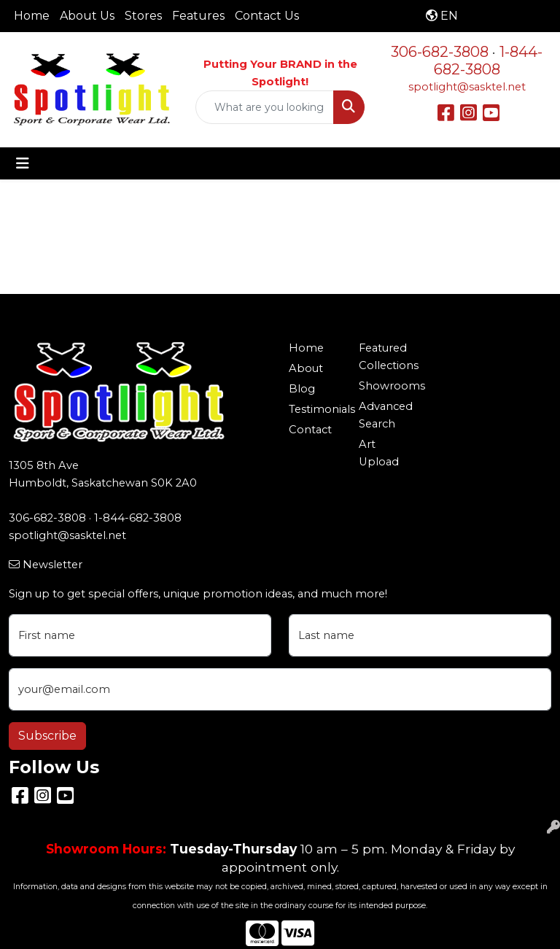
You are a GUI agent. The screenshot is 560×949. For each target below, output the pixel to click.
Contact (310, 430)
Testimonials (315, 409)
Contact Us (267, 16)
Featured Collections (385, 357)
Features (198, 16)
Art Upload (379, 453)
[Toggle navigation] (23, 163)
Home (32, 16)
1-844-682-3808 (489, 61)
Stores (143, 16)
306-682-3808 (440, 52)
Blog (302, 389)
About (306, 368)
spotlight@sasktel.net (467, 87)
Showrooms (385, 386)
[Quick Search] (265, 107)
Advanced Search (385, 415)
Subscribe (47, 736)
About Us (87, 16)
